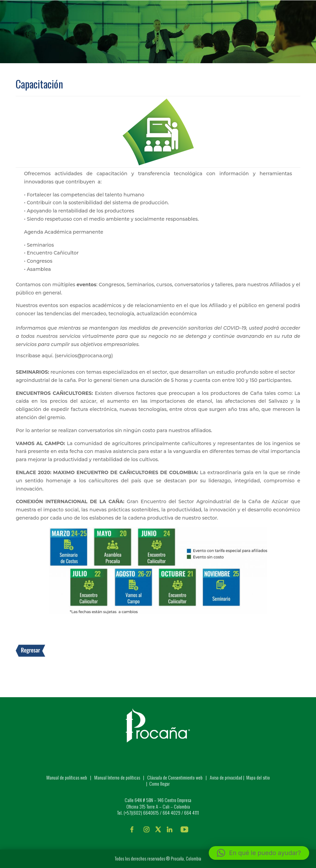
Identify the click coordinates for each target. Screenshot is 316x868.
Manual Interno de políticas (118, 777)
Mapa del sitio (258, 777)
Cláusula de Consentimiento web (175, 777)
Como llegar (160, 783)
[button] (259, 853)
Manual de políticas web (67, 777)
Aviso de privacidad (226, 777)
